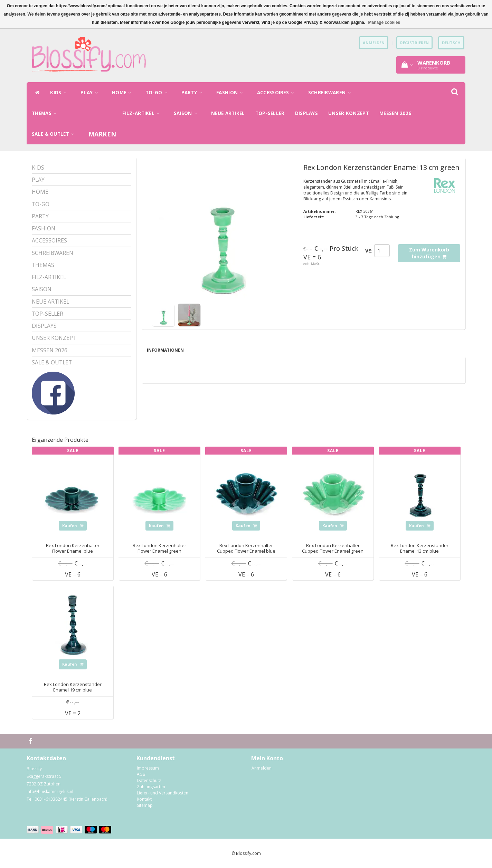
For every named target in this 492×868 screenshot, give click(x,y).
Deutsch (451, 43)
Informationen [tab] (165, 350)
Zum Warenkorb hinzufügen (429, 253)
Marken (102, 134)
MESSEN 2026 (395, 113)
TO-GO (158, 93)
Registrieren (414, 43)
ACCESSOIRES (277, 93)
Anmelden (262, 768)
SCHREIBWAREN (331, 93)
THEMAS (46, 113)
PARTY (194, 93)
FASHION (231, 93)
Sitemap (145, 805)
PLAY (91, 93)
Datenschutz (149, 780)
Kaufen (73, 526)
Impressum (148, 768)
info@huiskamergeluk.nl (50, 791)
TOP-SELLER (270, 113)
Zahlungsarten (151, 787)
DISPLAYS (306, 113)
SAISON (187, 113)
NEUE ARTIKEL (228, 113)
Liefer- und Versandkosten (163, 793)
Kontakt (144, 799)
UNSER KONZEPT (349, 113)
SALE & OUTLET (55, 134)
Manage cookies (384, 22)
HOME (124, 93)
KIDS (60, 93)
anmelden (374, 43)
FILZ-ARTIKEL (143, 113)
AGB (141, 774)
